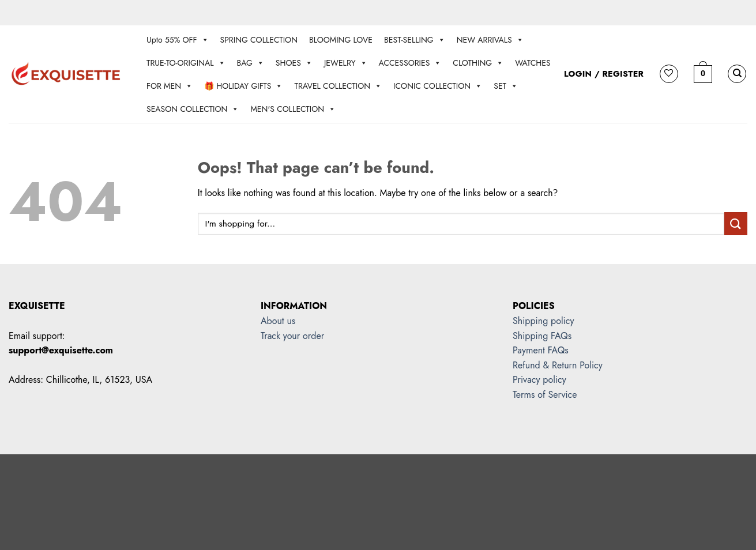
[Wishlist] (669, 74)
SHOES (294, 63)
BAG (251, 63)
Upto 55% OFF (178, 40)
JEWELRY (346, 63)
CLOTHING (478, 63)
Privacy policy (539, 380)
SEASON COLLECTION (193, 109)
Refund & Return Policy (558, 365)
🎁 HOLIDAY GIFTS (243, 86)
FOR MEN (170, 86)
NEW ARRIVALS (490, 40)
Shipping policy (543, 321)
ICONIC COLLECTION (438, 86)
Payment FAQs (541, 350)
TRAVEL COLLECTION (338, 86)
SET (506, 86)
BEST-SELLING (415, 40)
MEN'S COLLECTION (293, 109)
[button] (703, 74)
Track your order (292, 336)
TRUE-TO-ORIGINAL (186, 63)
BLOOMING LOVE (341, 40)
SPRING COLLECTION (259, 40)
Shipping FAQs (542, 336)
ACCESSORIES (410, 63)
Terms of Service (545, 395)
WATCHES (533, 63)
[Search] (737, 74)
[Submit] (736, 223)
